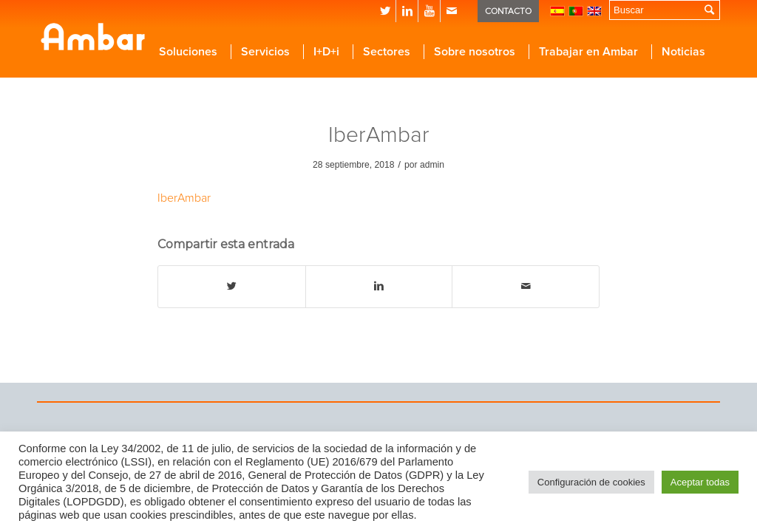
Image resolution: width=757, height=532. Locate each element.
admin (432, 165)
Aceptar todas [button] (700, 482)
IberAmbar (379, 135)
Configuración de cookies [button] (591, 482)
